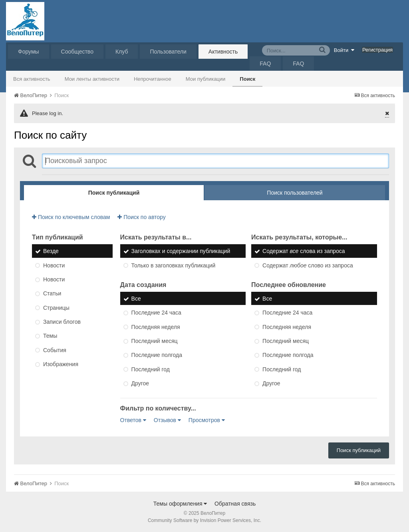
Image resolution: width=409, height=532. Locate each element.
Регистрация (377, 50)
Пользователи (168, 52)
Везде (51, 251)
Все (136, 299)
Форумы (29, 52)
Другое (140, 383)
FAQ (265, 64)
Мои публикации (206, 79)
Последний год (151, 369)
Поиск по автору (141, 217)
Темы (50, 336)
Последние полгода (157, 355)
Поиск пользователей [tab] (295, 193)
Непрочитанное (153, 79)
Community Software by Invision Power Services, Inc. (204, 520)
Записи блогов (62, 322)
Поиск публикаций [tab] (114, 193)
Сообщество (77, 52)
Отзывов (167, 420)
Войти (344, 50)
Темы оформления (180, 504)
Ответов (133, 420)
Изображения (61, 364)
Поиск (247, 79)
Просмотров (207, 420)
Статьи (52, 294)
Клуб (122, 52)
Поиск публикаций (359, 450)
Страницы (56, 308)
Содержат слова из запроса (304, 251)
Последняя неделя (156, 327)
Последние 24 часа (156, 313)
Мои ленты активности (92, 79)
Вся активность (32, 79)
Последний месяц (155, 341)
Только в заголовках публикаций (174, 265)
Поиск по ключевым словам (71, 217)
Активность (223, 52)
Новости (54, 265)
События (55, 350)
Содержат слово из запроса (308, 265)
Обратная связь (235, 504)
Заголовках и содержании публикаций (181, 251)
